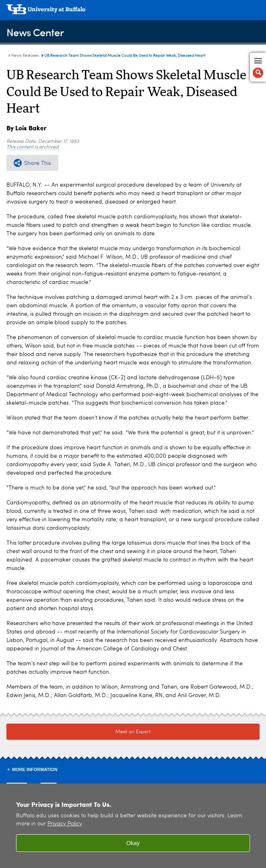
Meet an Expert (133, 732)
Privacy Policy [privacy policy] (64, 824)
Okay (133, 843)
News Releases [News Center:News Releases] (25, 56)
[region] (133, 826)
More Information (35, 769)
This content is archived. (33, 147)
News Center (35, 32)
